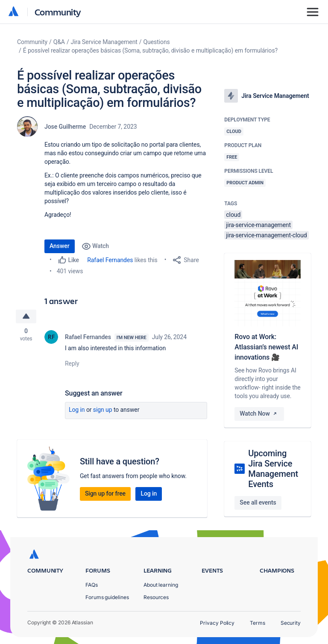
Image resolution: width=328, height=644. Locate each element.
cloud (233, 215)
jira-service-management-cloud (266, 235)
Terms (258, 623)
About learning (161, 585)
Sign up (103, 410)
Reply (72, 363)
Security (291, 623)
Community (58, 12)
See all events (258, 502)
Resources (156, 597)
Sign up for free (105, 493)
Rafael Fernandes (110, 260)
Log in (77, 410)
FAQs (92, 585)
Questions (157, 42)
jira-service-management (258, 225)
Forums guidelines (107, 597)
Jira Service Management (104, 42)
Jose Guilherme (65, 127)
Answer (60, 246)
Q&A (59, 42)
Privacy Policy (217, 623)
